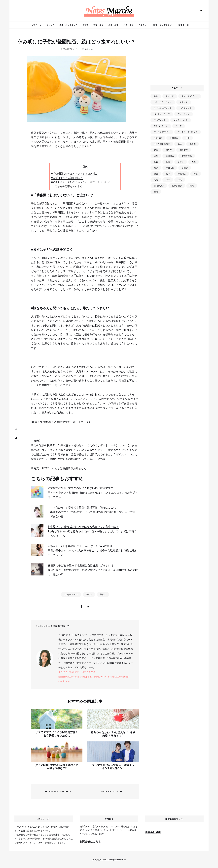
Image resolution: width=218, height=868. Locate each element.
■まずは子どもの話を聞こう (67, 178)
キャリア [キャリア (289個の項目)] (170, 96)
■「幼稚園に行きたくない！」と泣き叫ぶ (74, 173)
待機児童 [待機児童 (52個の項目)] (170, 168)
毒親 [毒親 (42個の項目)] (196, 174)
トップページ (35, 25)
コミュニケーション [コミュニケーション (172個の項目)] (163, 102)
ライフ (89, 594)
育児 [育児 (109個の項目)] (180, 180)
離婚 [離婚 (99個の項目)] (156, 192)
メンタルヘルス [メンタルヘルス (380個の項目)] (181, 120)
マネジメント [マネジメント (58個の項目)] (160, 120)
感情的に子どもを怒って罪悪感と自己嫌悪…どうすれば (80, 565)
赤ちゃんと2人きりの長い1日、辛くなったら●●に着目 (80, 546)
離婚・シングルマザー (163, 25)
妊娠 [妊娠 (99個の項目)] (156, 162)
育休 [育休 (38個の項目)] (168, 180)
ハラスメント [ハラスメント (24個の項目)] (186, 108)
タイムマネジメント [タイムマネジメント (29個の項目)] (163, 108)
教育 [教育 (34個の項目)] (168, 174)
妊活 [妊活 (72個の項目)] (168, 162)
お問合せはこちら (90, 841)
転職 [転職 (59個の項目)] (192, 186)
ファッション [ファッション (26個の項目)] (184, 114)
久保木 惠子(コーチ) (70, 49)
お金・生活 (128, 25)
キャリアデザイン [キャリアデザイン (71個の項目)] (190, 96)
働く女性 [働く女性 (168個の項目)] (184, 150)
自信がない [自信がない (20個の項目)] (159, 186)
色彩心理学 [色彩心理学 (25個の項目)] (177, 186)
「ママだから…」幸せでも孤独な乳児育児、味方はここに (82, 507)
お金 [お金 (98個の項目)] (156, 96)
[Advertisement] (178, 58)
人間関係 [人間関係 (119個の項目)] (174, 138)
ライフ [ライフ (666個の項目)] (179, 126)
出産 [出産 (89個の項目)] (156, 156)
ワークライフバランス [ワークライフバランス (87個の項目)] (188, 132)
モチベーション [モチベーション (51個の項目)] (161, 126)
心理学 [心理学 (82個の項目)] (185, 168)
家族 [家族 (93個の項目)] (194, 162)
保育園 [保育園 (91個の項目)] (193, 144)
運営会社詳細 (153, 832)
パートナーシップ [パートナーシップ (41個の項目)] (162, 114)
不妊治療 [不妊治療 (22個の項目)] (158, 138)
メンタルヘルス (71, 594)
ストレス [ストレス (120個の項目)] (184, 102)
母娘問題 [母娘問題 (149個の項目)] (182, 174)
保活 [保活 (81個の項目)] (180, 144)
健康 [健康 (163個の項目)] (156, 150)
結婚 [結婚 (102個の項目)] (156, 180)
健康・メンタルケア (68, 25)
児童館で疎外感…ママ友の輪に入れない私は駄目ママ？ (80, 488)
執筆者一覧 (184, 25)
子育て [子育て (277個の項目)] (181, 162)
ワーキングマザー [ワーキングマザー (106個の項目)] (162, 132)
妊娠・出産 (98, 25)
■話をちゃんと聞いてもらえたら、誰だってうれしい (81, 182)
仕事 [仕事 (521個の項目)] (188, 138)
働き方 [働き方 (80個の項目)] (169, 150)
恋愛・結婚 (114, 25)
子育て (85, 25)
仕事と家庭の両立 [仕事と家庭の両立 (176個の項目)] (162, 144)
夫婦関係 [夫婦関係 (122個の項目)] (170, 156)
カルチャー (144, 25)
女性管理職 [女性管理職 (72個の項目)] (187, 156)
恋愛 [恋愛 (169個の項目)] (156, 174)
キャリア (50, 25)
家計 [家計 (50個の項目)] (156, 168)
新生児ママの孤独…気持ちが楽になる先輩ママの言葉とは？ (83, 527)
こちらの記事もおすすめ (69, 186)
